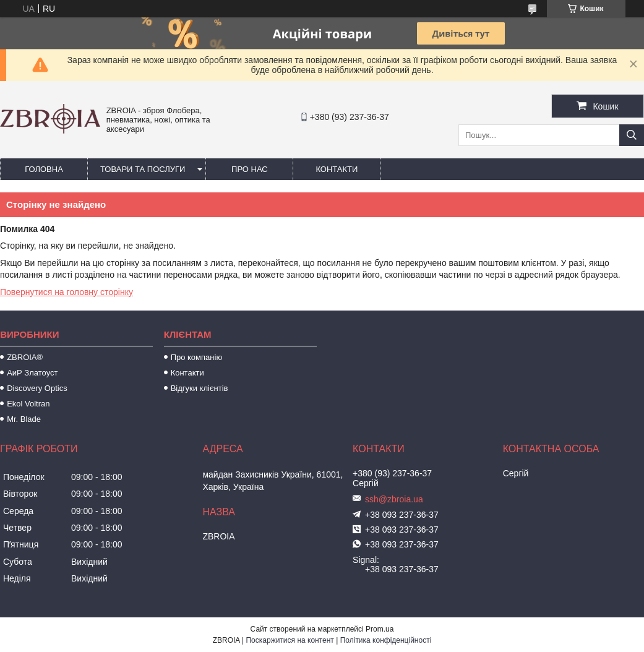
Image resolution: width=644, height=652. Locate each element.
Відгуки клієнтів (200, 388)
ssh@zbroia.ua (394, 499)
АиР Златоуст (32, 373)
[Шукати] (632, 135)
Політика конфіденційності (386, 640)
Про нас (250, 169)
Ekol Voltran (28, 404)
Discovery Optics (37, 388)
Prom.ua (380, 629)
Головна (44, 169)
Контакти (337, 169)
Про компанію (197, 357)
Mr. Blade (24, 419)
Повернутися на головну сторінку (67, 292)
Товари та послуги (143, 169)
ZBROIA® (25, 357)
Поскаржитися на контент (290, 640)
